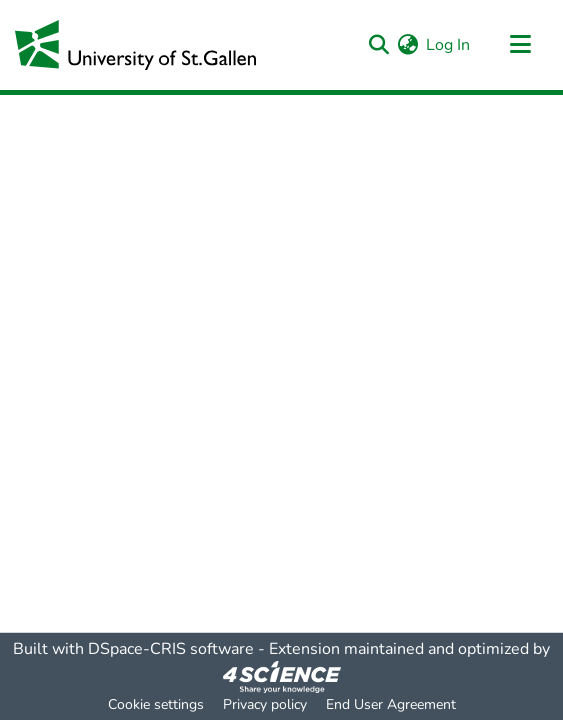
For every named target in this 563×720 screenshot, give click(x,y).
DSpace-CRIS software (171, 649)
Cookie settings (156, 704)
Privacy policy (265, 704)
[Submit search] (378, 45)
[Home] (135, 45)
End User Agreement (391, 704)
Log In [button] (449, 45)
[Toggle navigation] (520, 45)
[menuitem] (407, 45)
